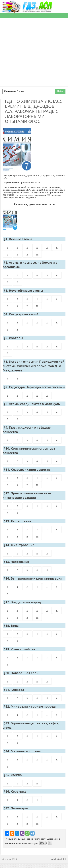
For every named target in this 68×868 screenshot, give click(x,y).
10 (37, 254)
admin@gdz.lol (58, 859)
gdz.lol (8, 859)
